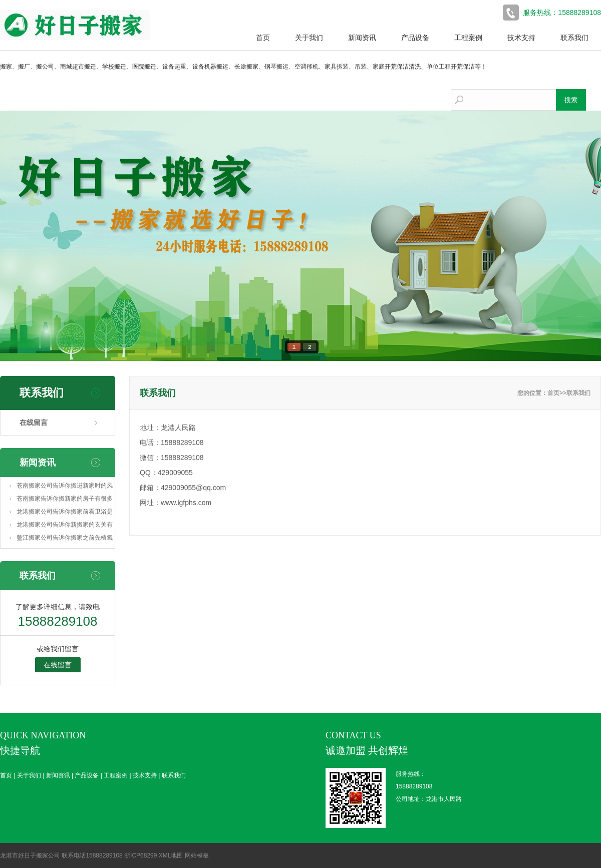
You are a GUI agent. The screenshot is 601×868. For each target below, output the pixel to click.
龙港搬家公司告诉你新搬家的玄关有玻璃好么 (65, 526)
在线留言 (34, 422)
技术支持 (521, 38)
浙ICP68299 (140, 855)
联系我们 (574, 38)
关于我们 (309, 38)
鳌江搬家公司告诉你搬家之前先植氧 (65, 538)
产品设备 (415, 38)
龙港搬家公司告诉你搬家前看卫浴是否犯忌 (65, 513)
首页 (263, 38)
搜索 (571, 100)
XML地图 (171, 855)
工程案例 (468, 38)
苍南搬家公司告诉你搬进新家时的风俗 (65, 487)
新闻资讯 (362, 38)
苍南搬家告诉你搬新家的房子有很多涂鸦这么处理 (65, 500)
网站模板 (197, 855)
